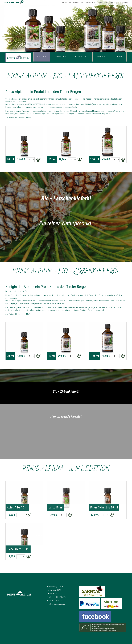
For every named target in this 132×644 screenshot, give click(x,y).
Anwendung (60, 57)
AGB (100, 2)
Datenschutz (91, 2)
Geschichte (102, 57)
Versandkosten (111, 2)
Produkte (42, 57)
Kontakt (119, 57)
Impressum (78, 2)
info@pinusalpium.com (56, 604)
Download (67, 2)
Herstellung (81, 57)
